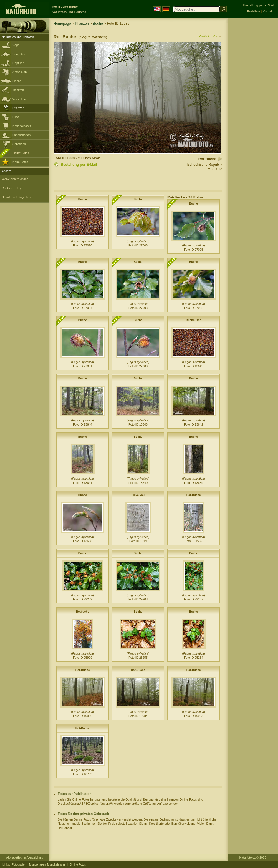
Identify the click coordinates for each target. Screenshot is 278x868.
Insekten (18, 90)
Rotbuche (83, 612)
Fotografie (18, 865)
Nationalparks (22, 126)
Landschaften (22, 135)
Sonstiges (19, 144)
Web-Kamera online (15, 179)
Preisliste (254, 11)
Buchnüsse (194, 320)
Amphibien (20, 72)
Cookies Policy (12, 188)
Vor (215, 36)
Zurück (204, 36)
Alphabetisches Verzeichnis (24, 857)
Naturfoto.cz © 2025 (253, 857)
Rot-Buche (194, 495)
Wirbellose (20, 99)
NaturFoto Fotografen (16, 197)
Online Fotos (21, 153)
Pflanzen (18, 108)
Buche (98, 23)
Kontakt (268, 11)
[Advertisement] (253, 107)
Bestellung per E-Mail (79, 164)
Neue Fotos (20, 162)
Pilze (16, 117)
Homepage (62, 23)
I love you (138, 495)
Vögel (16, 45)
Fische (17, 81)
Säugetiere (20, 54)
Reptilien (18, 63)
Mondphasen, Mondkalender (47, 865)
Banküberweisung (183, 824)
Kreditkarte (156, 824)
